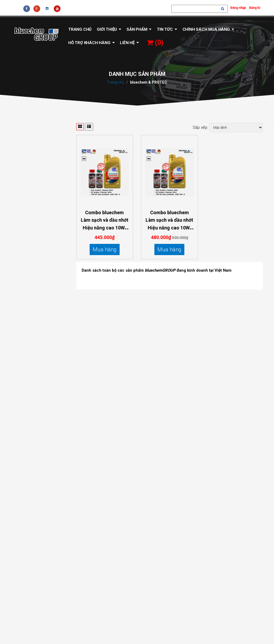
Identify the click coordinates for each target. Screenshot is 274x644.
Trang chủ (80, 29)
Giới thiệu (109, 29)
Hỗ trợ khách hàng (91, 43)
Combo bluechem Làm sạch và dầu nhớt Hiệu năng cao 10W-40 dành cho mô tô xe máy (169, 228)
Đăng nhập (238, 8)
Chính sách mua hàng (208, 29)
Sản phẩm (139, 29)
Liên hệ (129, 43)
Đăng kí (255, 8)
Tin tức (167, 29)
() (155, 43)
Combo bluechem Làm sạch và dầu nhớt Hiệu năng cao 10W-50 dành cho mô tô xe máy (105, 228)
